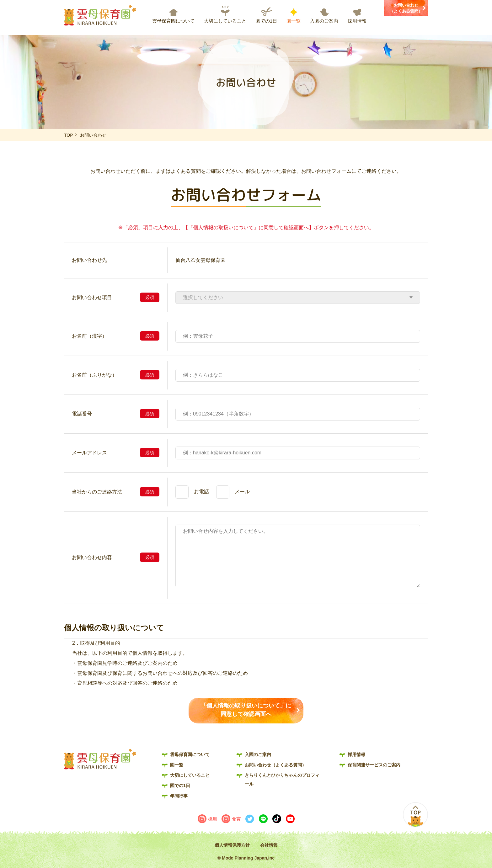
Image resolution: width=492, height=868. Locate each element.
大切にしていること (225, 21)
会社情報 (269, 845)
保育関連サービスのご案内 (374, 765)
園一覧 (294, 21)
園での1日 (266, 21)
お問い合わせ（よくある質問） (406, 8)
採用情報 (357, 21)
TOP (69, 135)
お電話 (201, 492)
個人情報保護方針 (232, 845)
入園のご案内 (324, 21)
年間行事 (179, 796)
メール (242, 492)
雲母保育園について (173, 21)
